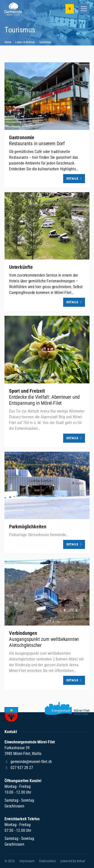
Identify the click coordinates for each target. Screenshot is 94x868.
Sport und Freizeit (27, 391)
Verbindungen (23, 633)
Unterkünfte (21, 267)
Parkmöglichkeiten (28, 527)
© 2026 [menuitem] (10, 861)
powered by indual (73, 861)
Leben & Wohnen (25, 42)
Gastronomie (22, 137)
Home (8, 42)
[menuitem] (27, 861)
